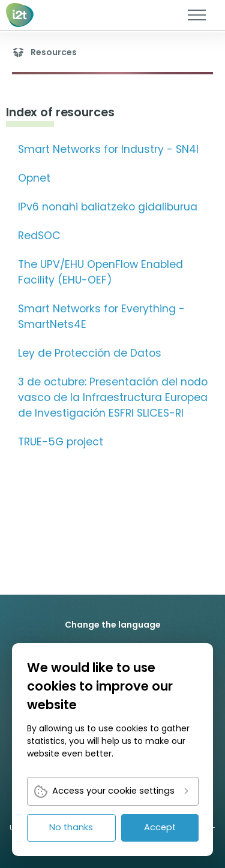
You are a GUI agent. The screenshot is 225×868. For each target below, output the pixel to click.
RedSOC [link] (39, 236)
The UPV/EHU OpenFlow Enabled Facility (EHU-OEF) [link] (100, 272)
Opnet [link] (34, 178)
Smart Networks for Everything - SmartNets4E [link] (101, 317)
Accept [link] (160, 827)
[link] (20, 15)
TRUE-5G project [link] (61, 442)
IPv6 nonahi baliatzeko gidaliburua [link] (108, 207)
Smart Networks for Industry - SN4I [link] (108, 149)
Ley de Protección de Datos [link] (90, 353)
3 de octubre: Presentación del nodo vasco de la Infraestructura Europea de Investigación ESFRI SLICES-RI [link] (113, 397)
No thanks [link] (71, 827)
